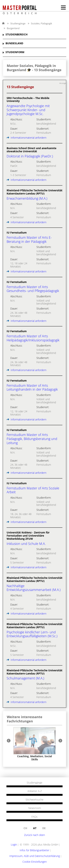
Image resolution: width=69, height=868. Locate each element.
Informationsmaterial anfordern (26, 138)
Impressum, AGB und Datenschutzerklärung (35, 856)
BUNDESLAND (14, 43)
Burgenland (13, 28)
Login (14, 844)
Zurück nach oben (34, 835)
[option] (34, 744)
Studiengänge (18, 23)
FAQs (34, 817)
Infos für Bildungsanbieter (34, 850)
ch (25, 828)
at (35, 828)
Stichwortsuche (34, 800)
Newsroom (35, 808)
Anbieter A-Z (35, 791)
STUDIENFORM (15, 52)
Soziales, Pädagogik (41, 23)
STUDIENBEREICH (17, 35)
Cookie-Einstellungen (35, 862)
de (44, 828)
